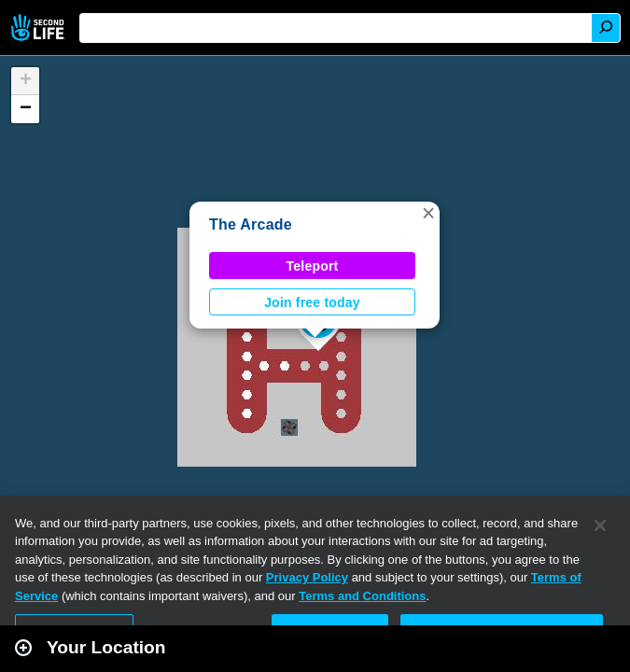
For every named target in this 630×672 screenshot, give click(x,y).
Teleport (313, 266)
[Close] (600, 525)
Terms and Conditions (362, 596)
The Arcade (251, 224)
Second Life (40, 28)
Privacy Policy (307, 577)
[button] (428, 213)
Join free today (312, 302)
